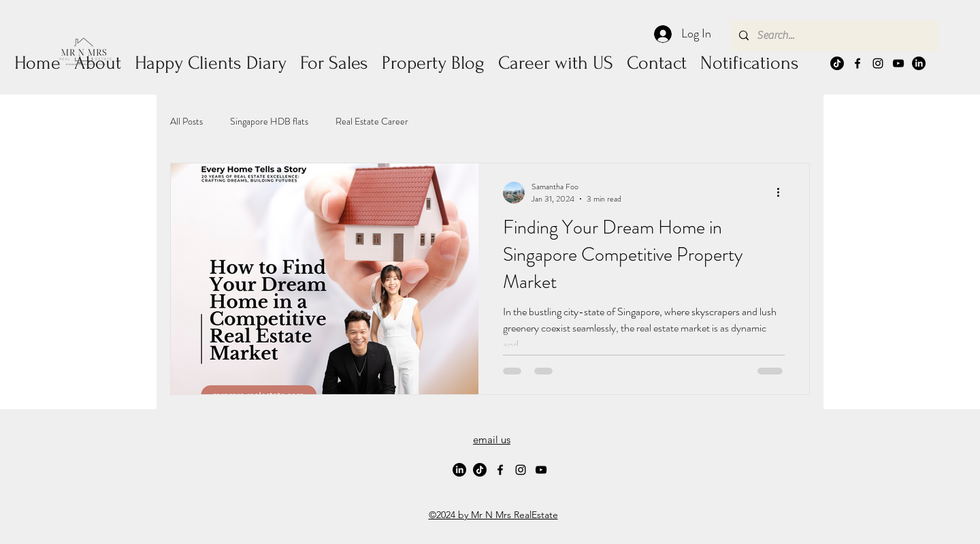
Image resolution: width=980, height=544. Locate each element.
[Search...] (833, 36)
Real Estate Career (372, 122)
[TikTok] (837, 63)
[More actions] (783, 193)
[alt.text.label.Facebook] (857, 63)
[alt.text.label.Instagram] (878, 63)
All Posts (186, 122)
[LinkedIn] (919, 63)
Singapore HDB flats (269, 122)
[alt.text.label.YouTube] (898, 63)
